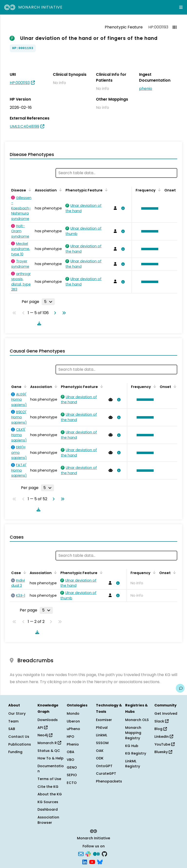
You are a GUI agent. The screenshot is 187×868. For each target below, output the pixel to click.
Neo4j (45, 735)
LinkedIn (164, 737)
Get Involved (166, 713)
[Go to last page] (63, 313)
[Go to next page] (54, 313)
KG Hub (132, 746)
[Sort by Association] (60, 190)
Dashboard (48, 809)
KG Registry (136, 753)
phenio (146, 89)
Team (13, 721)
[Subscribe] (81, 853)
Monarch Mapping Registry (133, 733)
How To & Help (51, 758)
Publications (20, 744)
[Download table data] (38, 323)
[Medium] (96, 853)
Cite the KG (48, 787)
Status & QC (49, 751)
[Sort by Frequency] (159, 190)
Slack (161, 721)
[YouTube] (92, 862)
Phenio (73, 744)
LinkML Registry (133, 764)
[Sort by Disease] (29, 190)
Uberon (73, 721)
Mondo (73, 713)
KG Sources (48, 802)
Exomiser (104, 720)
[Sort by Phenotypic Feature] (105, 190)
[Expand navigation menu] (181, 7)
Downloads (48, 720)
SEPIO (72, 775)
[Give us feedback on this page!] (180, 688)
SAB (12, 729)
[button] (149, 208)
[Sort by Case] (24, 572)
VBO (70, 760)
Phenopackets (109, 781)
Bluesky (163, 752)
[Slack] (88, 853)
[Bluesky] (100, 862)
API (42, 728)
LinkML (102, 735)
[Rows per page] (48, 302)
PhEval (102, 728)
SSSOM (102, 743)
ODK (100, 758)
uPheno (73, 729)
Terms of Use (49, 779)
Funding (15, 752)
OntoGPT (104, 766)
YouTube (164, 744)
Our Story (17, 713)
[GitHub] (104, 853)
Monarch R (49, 743)
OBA (70, 752)
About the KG (50, 794)
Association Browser (48, 820)
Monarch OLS (137, 720)
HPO (70, 737)
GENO (72, 767)
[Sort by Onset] (174, 386)
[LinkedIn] (85, 862)
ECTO (72, 783)
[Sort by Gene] (24, 386)
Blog (161, 729)
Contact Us (19, 737)
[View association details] (122, 208)
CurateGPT (106, 773)
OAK (100, 751)
